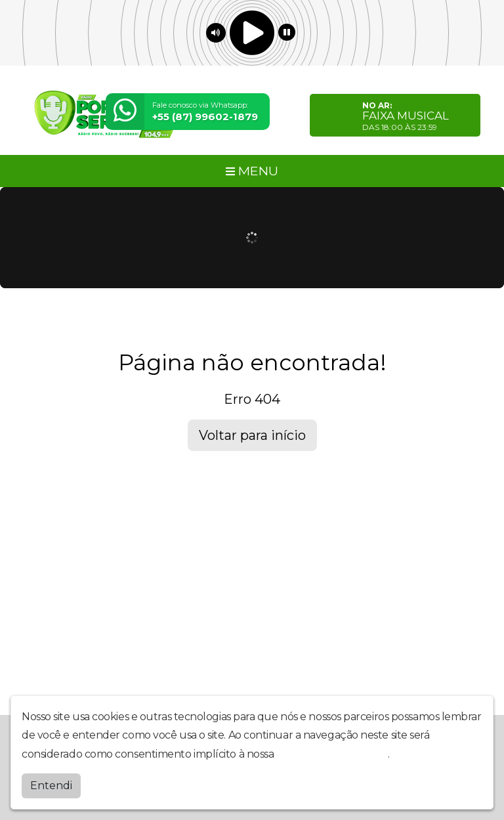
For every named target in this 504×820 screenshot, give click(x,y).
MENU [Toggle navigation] (252, 171)
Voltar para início (252, 435)
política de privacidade (332, 754)
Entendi (51, 786)
